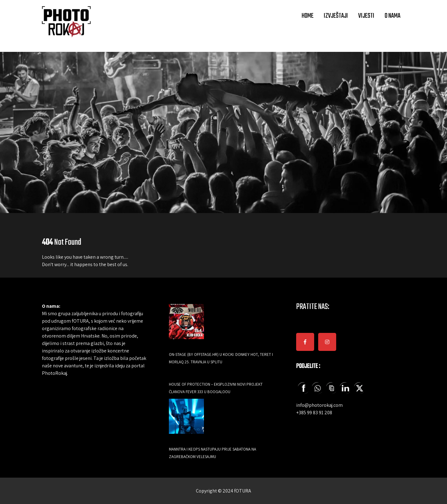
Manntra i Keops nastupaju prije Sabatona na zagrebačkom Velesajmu (212, 453)
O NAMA (393, 16)
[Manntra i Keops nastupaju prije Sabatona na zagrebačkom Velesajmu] (186, 421)
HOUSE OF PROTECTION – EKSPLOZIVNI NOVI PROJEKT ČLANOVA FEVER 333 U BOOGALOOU (216, 388)
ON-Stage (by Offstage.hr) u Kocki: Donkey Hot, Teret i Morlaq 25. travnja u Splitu (221, 358)
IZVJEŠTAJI (336, 16)
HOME (307, 16)
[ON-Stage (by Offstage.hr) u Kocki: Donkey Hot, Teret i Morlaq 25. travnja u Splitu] (186, 326)
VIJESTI (366, 16)
